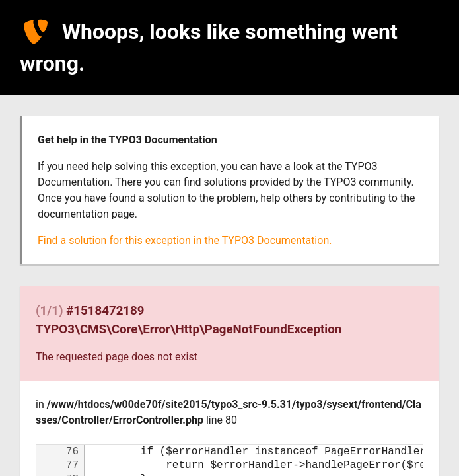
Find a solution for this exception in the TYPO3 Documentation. (185, 240)
